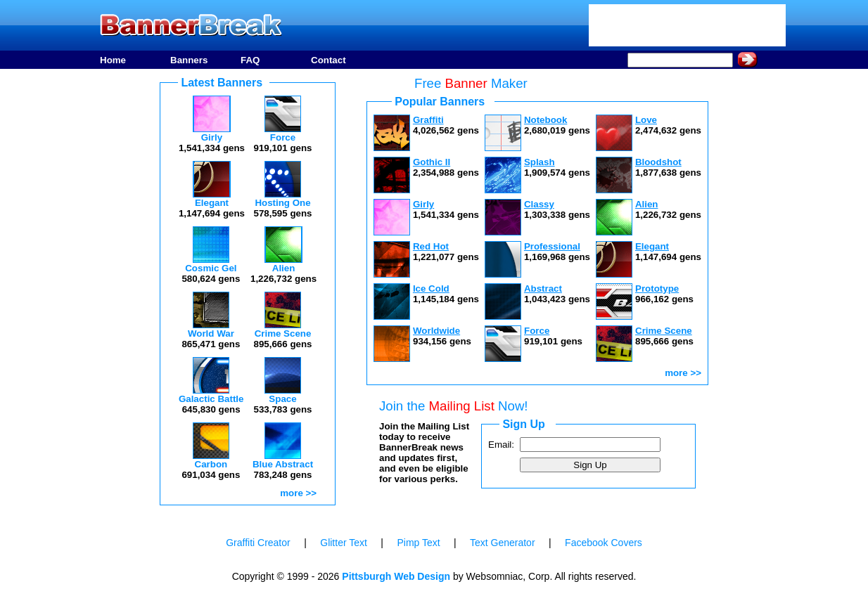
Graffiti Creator (258, 543)
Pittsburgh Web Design (396, 576)
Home (113, 60)
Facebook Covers (604, 543)
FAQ (250, 60)
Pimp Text (418, 543)
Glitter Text (344, 543)
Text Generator (503, 543)
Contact (328, 60)
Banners (189, 60)
